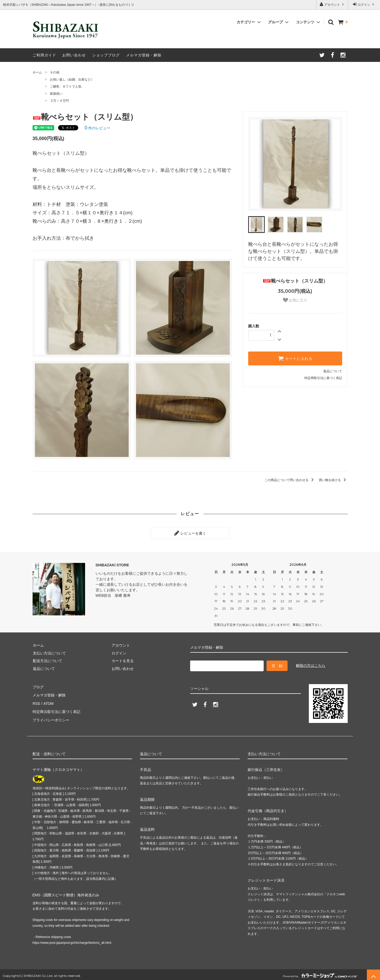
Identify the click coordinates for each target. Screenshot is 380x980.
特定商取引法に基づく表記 (323, 378)
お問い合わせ (74, 55)
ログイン (364, 4)
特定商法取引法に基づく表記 (56, 710)
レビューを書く (190, 533)
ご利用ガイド (44, 55)
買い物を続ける (333, 480)
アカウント (332, 4)
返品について (333, 371)
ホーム (37, 72)
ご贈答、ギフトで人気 (66, 87)
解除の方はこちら (311, 665)
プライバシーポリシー (51, 717)
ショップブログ (106, 55)
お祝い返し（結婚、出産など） (72, 79)
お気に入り (295, 300)
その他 (55, 72)
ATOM (48, 702)
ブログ (38, 686)
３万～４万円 (59, 101)
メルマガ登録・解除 (144, 55)
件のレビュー (97, 128)
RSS (36, 702)
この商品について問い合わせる (290, 480)
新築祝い (56, 94)
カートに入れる (295, 358)
